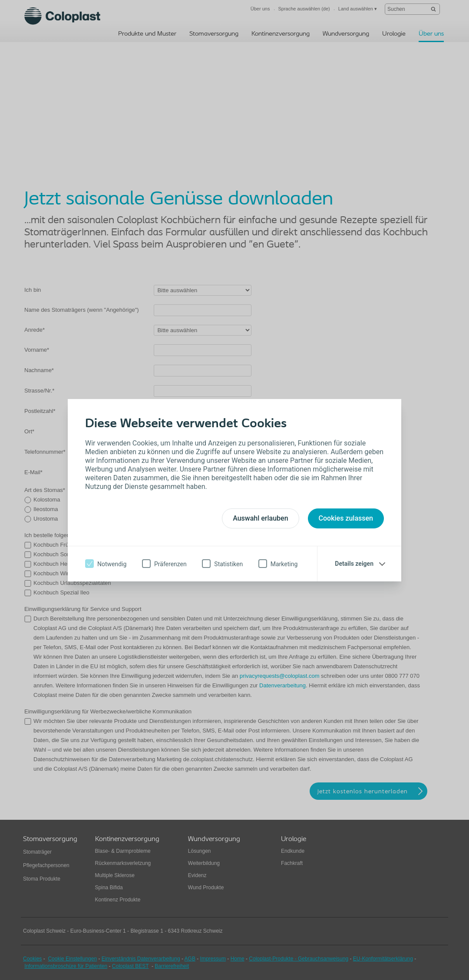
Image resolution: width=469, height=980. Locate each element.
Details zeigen (354, 564)
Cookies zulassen (346, 518)
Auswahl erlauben (260, 518)
